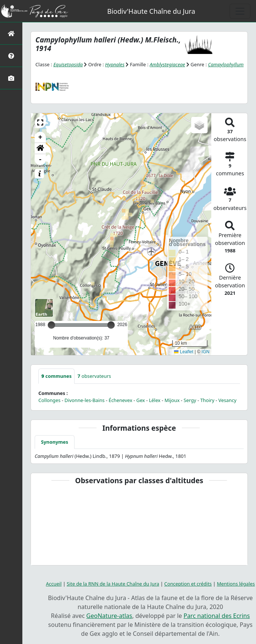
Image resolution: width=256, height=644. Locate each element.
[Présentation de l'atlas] (11, 56)
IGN (206, 352)
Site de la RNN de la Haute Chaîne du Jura (113, 584)
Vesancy (227, 400)
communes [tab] (56, 376)
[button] (40, 122)
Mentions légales (236, 584)
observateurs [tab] (94, 376)
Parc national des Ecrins (217, 616)
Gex (141, 400)
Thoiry (207, 400)
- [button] (40, 160)
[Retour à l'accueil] (11, 33)
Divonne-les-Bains (85, 400)
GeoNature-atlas (109, 616)
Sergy (190, 400)
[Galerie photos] (11, 78)
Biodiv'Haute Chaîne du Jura (151, 11)
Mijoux (172, 400)
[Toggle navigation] (240, 11)
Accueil (54, 584)
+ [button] (40, 137)
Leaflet (184, 352)
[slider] (111, 325)
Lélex (155, 400)
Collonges (49, 400)
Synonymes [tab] (55, 442)
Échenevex (121, 400)
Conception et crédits (188, 584)
